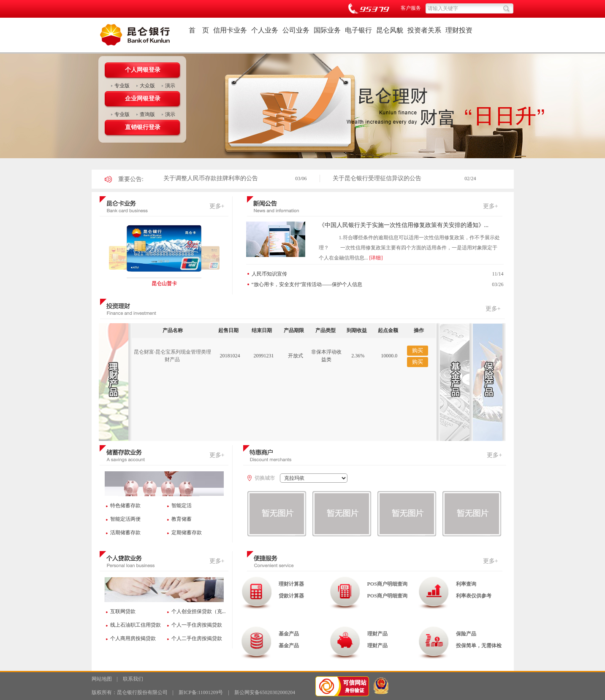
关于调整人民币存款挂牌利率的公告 (211, 178)
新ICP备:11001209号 (201, 692)
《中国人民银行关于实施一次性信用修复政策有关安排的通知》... (404, 225)
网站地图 (102, 679)
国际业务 (327, 30)
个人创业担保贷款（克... (199, 611)
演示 (170, 86)
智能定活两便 (125, 519)
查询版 (147, 114)
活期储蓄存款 (125, 532)
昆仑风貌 (390, 30)
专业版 (122, 86)
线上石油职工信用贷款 (136, 625)
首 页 (199, 30)
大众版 (147, 86)
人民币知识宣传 (269, 274)
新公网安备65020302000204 (265, 692)
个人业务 (265, 30)
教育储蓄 (182, 519)
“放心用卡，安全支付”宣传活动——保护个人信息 (307, 284)
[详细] (376, 258)
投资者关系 (424, 30)
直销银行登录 (143, 127)
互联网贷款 (123, 611)
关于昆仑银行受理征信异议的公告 (377, 178)
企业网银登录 (143, 99)
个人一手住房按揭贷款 (197, 625)
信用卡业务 (230, 30)
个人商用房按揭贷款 (133, 638)
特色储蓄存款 (125, 505)
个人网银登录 (143, 70)
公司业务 (296, 30)
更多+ (217, 206)
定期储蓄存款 (187, 532)
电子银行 (358, 30)
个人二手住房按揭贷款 (197, 638)
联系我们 (133, 679)
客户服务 (411, 8)
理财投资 (459, 30)
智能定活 (182, 505)
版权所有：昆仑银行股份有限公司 (130, 692)
